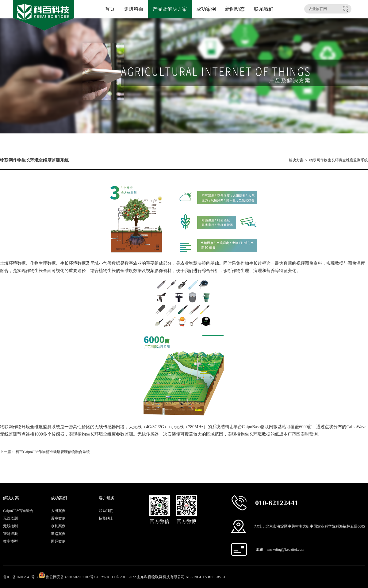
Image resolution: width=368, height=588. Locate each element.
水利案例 (58, 526)
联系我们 (264, 9)
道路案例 (58, 534)
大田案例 (58, 511)
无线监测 (10, 518)
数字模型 (10, 541)
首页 (110, 9)
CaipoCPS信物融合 (18, 511)
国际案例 (58, 541)
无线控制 (10, 526)
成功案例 (206, 9)
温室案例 (58, 518)
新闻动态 (235, 9)
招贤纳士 (106, 518)
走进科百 (134, 9)
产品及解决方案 (170, 9)
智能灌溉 (10, 534)
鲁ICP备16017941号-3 (20, 577)
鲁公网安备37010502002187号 (70, 577)
